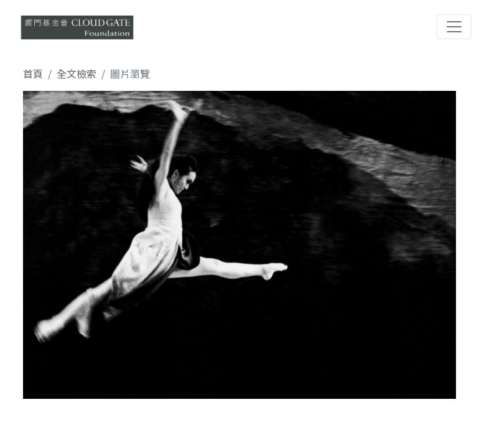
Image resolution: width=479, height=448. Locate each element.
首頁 (33, 73)
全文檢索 (77, 73)
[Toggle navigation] (454, 27)
